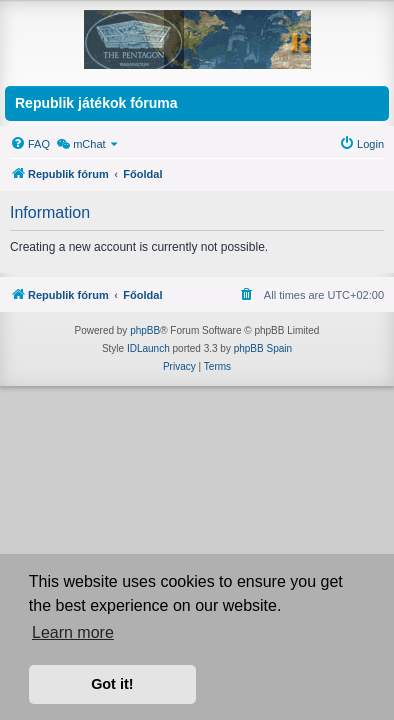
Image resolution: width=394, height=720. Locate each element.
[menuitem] (30, 144)
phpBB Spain (263, 348)
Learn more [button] (73, 632)
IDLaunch (148, 348)
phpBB (145, 330)
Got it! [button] (112, 684)
